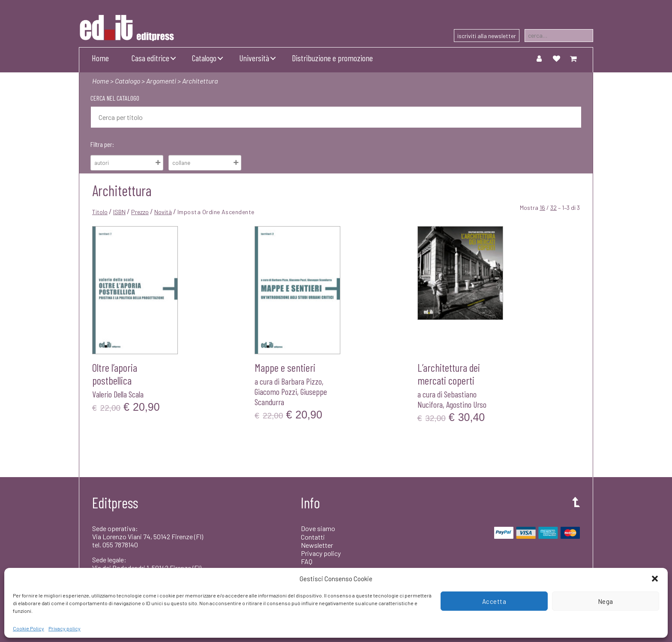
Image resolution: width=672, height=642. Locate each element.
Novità (163, 212)
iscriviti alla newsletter (487, 36)
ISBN (119, 212)
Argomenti (161, 81)
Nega (606, 601)
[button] (655, 579)
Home (100, 58)
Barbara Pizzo (301, 381)
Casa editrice (150, 58)
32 (553, 208)
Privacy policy (64, 628)
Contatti (313, 537)
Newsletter (317, 545)
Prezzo (140, 212)
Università (254, 58)
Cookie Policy (28, 628)
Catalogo (204, 58)
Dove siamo (318, 528)
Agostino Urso (466, 404)
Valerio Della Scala (118, 394)
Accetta (494, 601)
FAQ (307, 561)
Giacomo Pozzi (276, 391)
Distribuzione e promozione (332, 58)
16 (542, 208)
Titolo (100, 212)
